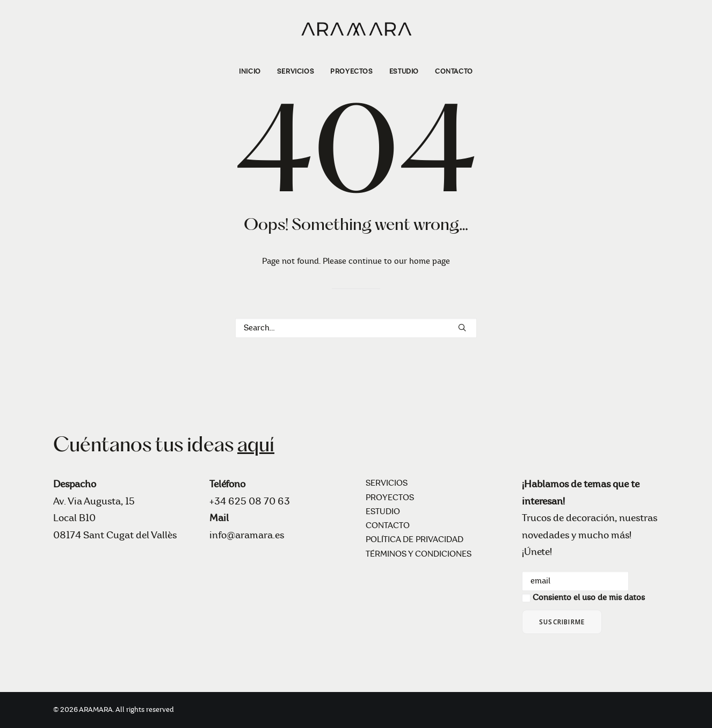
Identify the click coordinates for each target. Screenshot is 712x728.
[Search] (356, 328)
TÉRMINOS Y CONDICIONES (419, 554)
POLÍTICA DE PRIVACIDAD (415, 540)
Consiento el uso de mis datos (589, 598)
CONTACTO (454, 71)
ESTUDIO (404, 71)
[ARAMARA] (356, 28)
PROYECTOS (351, 71)
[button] (462, 327)
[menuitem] (253, 71)
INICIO (250, 71)
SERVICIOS (296, 71)
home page (430, 261)
